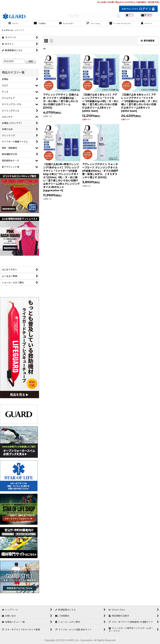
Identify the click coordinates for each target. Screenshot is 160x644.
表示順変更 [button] (148, 46)
